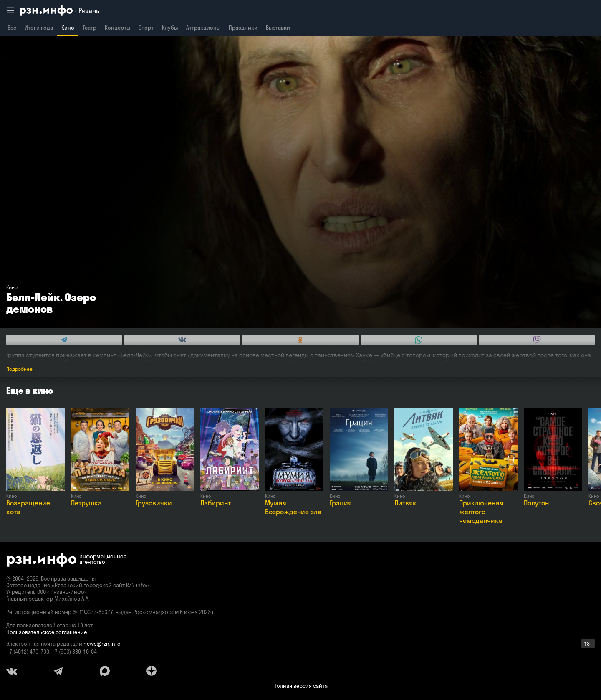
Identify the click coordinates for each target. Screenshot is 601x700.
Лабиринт (216, 503)
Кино (68, 28)
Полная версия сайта (300, 686)
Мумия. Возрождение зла (293, 507)
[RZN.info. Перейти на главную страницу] (60, 11)
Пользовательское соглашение (47, 632)
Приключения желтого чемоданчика (481, 512)
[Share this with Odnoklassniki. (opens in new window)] (300, 340)
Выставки (278, 28)
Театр (90, 28)
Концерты (117, 28)
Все (12, 28)
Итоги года (39, 28)
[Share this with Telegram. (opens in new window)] (64, 340)
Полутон (536, 503)
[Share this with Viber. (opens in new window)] (537, 340)
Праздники (243, 28)
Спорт (146, 28)
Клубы (170, 28)
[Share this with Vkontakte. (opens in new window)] (182, 340)
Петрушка (86, 503)
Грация (341, 503)
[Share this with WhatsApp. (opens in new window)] (419, 340)
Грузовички (154, 503)
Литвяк (405, 503)
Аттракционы (203, 28)
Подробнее (19, 369)
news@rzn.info (102, 644)
